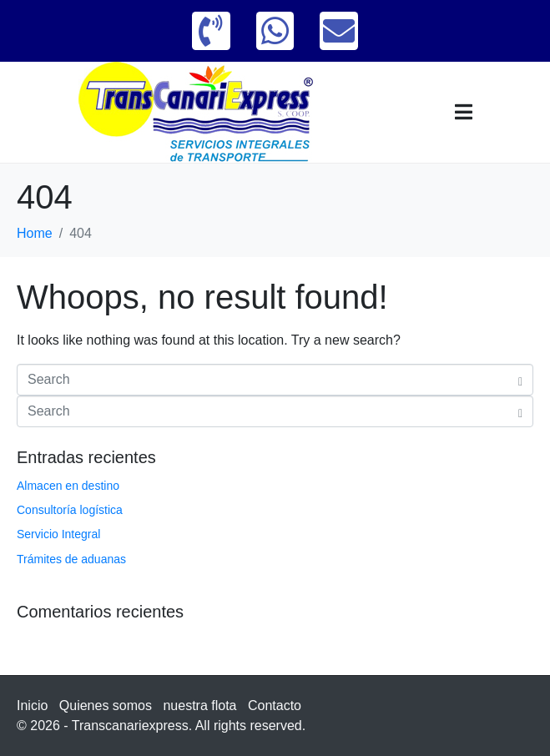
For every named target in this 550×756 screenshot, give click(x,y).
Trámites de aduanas (71, 559)
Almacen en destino (68, 486)
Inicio (32, 706)
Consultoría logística (70, 510)
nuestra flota (199, 706)
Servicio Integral (58, 534)
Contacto (275, 706)
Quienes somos (106, 706)
